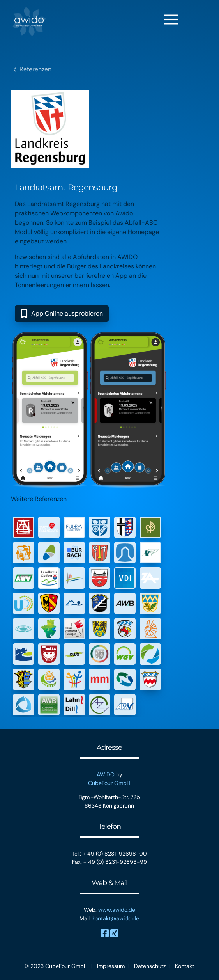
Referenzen (35, 69)
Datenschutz (150, 966)
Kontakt (185, 966)
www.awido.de (117, 910)
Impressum (111, 966)
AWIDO (106, 774)
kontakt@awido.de (116, 918)
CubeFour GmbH (109, 783)
